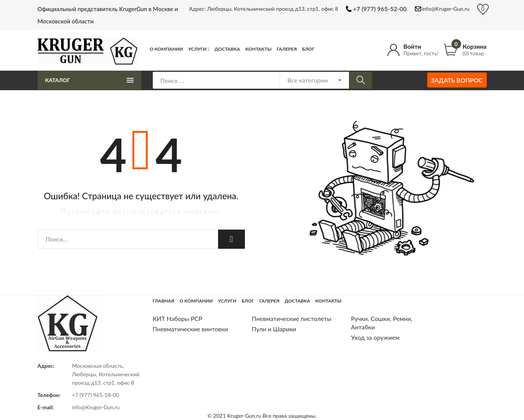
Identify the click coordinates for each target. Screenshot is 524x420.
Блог (308, 49)
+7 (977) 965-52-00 (380, 9)
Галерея (287, 49)
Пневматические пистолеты (292, 318)
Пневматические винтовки (190, 329)
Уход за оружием (375, 337)
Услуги (197, 49)
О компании (166, 49)
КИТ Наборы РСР (178, 318)
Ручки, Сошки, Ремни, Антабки (382, 323)
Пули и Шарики (274, 329)
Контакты (258, 49)
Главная (164, 301)
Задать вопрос (457, 80)
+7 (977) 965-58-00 (96, 395)
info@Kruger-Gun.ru (446, 9)
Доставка (227, 49)
